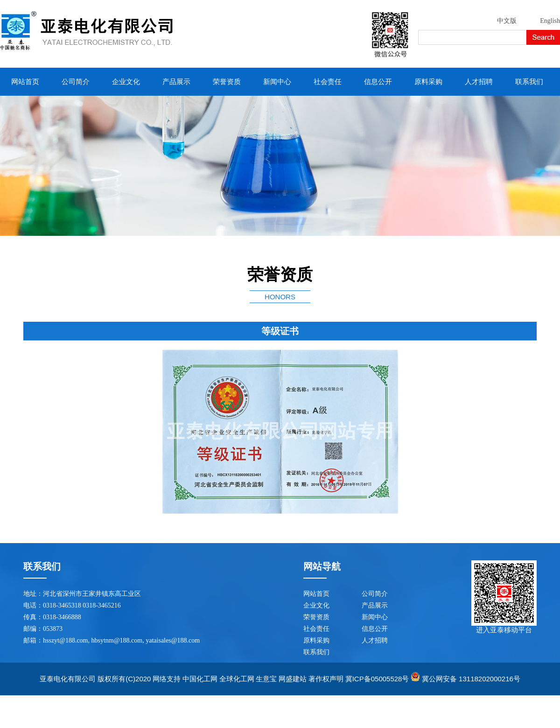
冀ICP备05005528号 (377, 679)
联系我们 (529, 82)
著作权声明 (326, 679)
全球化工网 (237, 679)
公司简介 (76, 82)
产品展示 (176, 82)
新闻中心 (277, 82)
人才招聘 (479, 82)
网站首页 (25, 82)
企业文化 (126, 82)
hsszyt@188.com (66, 640)
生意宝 (266, 679)
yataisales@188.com (173, 640)
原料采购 (428, 82)
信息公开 (378, 82)
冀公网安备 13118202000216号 (471, 679)
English (550, 21)
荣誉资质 (227, 82)
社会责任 (328, 82)
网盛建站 (293, 679)
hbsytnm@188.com (117, 640)
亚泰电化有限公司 (68, 679)
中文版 (507, 21)
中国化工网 (200, 679)
